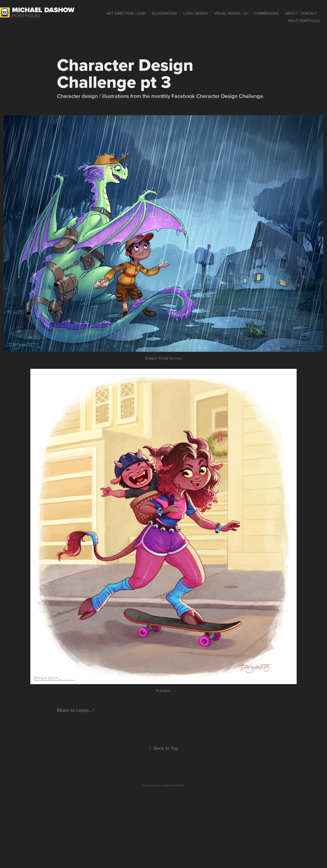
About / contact (301, 13)
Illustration (164, 13)
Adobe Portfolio (173, 785)
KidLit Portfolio (304, 21)
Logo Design (195, 13)
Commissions (266, 13)
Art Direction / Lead (126, 13)
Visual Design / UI (231, 13)
